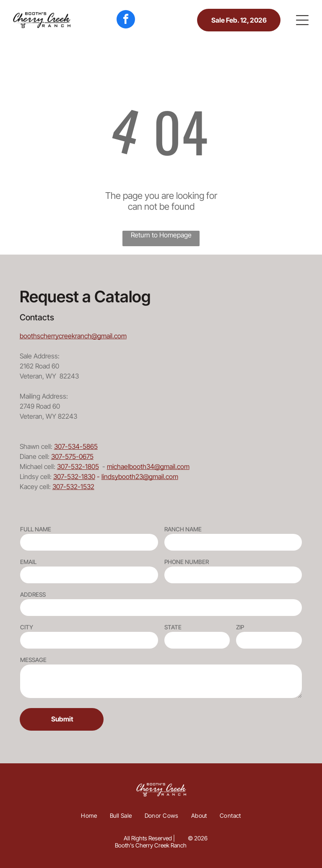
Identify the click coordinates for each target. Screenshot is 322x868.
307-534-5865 (76, 446)
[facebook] (126, 20)
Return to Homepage (161, 235)
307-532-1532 (73, 487)
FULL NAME (36, 529)
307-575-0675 (72, 456)
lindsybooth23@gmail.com (140, 476)
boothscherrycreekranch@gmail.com (73, 336)
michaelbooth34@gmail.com (148, 466)
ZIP (240, 627)
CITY (27, 627)
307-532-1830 (74, 476)
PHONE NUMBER (187, 562)
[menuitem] (89, 815)
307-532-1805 (78, 466)
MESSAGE (33, 660)
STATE (173, 627)
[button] (302, 20)
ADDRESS (33, 594)
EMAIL (28, 562)
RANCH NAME (183, 529)
